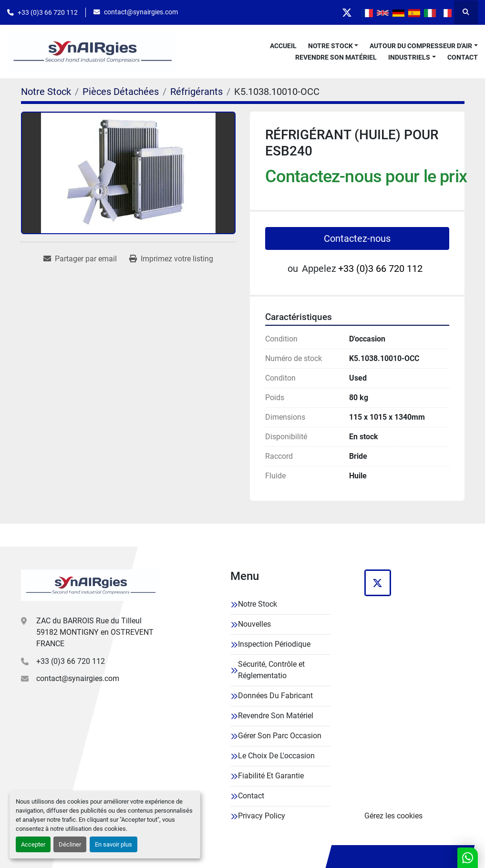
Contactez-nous (357, 238)
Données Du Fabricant (275, 696)
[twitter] (347, 12)
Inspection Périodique (274, 644)
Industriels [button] (409, 57)
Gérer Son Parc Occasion (280, 736)
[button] (333, 46)
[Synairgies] (90, 585)
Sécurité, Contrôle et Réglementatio (271, 670)
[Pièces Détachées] (121, 92)
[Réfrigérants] (196, 92)
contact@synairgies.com (141, 12)
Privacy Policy (262, 816)
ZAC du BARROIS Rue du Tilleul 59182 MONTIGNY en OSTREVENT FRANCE (95, 632)
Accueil (283, 46)
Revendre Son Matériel (336, 57)
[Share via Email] (80, 259)
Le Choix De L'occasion (276, 756)
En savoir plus (114, 844)
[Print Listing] (171, 259)
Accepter (33, 844)
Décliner (70, 844)
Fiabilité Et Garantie (271, 776)
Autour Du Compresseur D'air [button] (421, 46)
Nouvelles (254, 624)
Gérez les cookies (393, 816)
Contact (463, 57)
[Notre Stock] (46, 92)
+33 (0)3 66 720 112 (48, 12)
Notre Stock (330, 46)
